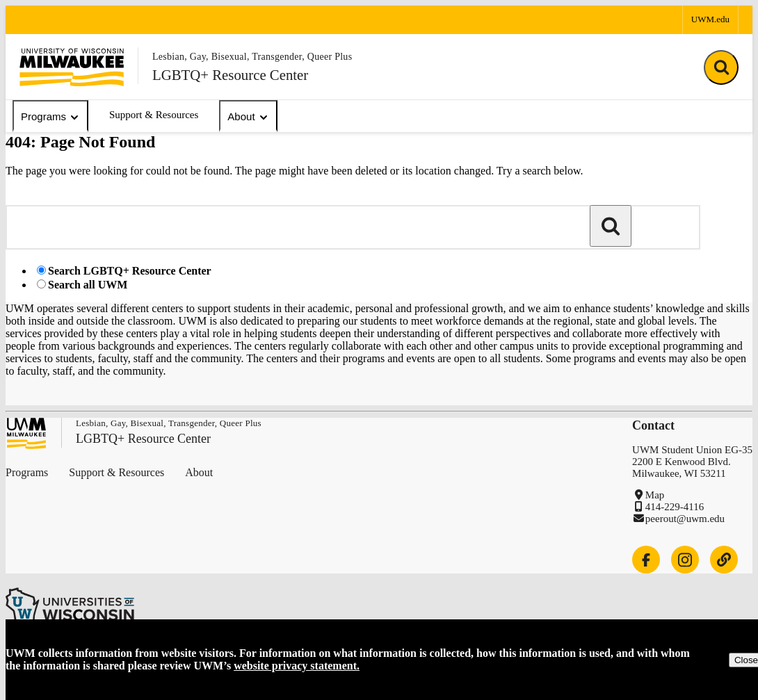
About (248, 117)
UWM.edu (710, 19)
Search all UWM (88, 285)
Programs (50, 117)
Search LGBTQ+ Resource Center (130, 271)
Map (655, 495)
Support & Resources (154, 115)
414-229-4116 (675, 507)
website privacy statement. (297, 666)
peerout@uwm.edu (685, 519)
